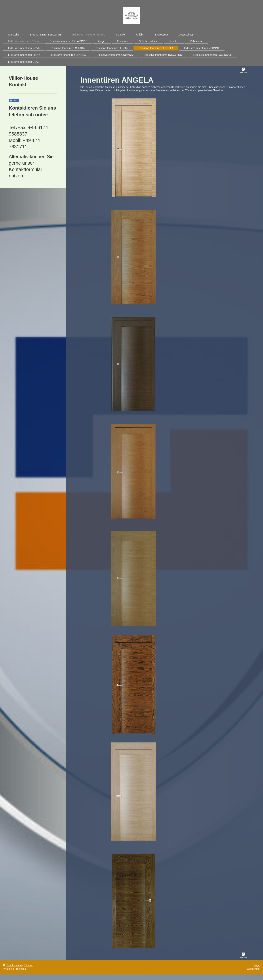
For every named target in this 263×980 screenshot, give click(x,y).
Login (257, 965)
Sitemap (28, 965)
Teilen (14, 101)
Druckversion (13, 965)
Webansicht (254, 969)
